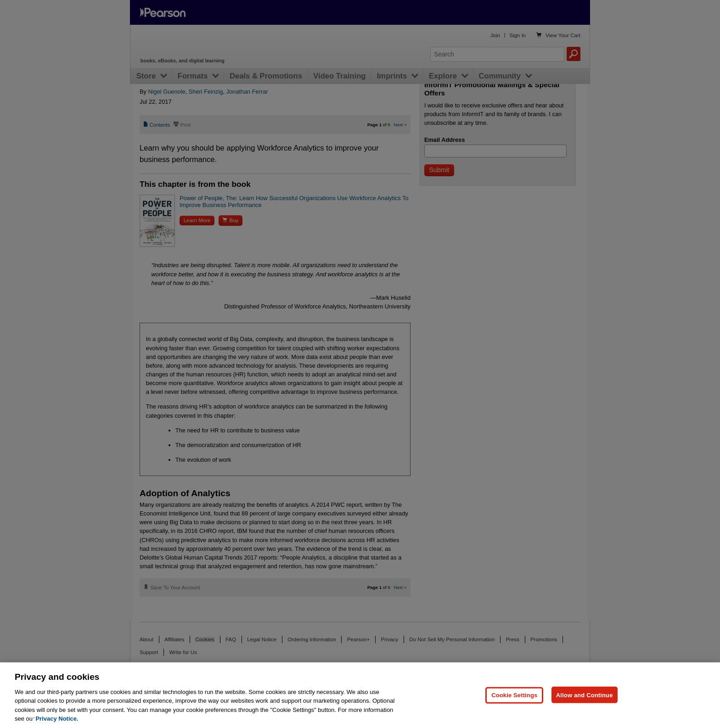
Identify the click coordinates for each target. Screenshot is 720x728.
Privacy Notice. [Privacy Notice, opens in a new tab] (57, 719)
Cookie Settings (514, 695)
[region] (360, 695)
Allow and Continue (585, 695)
